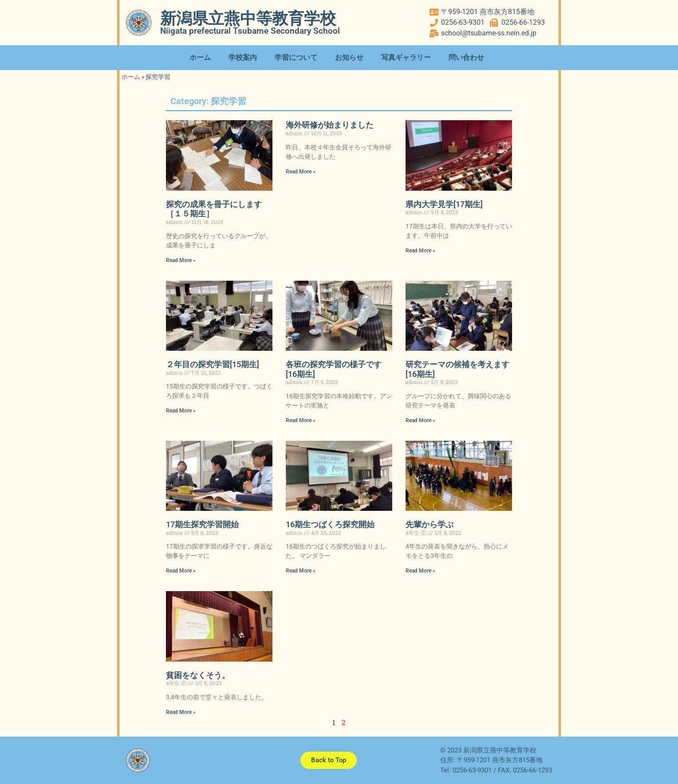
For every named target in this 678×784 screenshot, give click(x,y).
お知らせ (349, 57)
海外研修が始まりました (330, 125)
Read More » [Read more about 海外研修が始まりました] (301, 172)
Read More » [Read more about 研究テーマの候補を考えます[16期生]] (420, 420)
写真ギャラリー (406, 57)
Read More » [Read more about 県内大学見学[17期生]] (420, 251)
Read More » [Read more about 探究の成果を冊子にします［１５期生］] (181, 260)
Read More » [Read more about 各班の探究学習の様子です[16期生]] (301, 420)
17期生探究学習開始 (202, 524)
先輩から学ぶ (430, 524)
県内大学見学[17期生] (444, 204)
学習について (296, 57)
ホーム (200, 57)
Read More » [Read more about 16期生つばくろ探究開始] (301, 571)
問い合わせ (466, 57)
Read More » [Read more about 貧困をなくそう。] (181, 712)
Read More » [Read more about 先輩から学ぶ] (420, 571)
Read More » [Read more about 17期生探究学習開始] (181, 571)
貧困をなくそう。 (198, 675)
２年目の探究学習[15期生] (213, 364)
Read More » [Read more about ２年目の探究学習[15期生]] (181, 411)
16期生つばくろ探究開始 (330, 524)
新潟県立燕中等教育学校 (248, 19)
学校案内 (243, 57)
